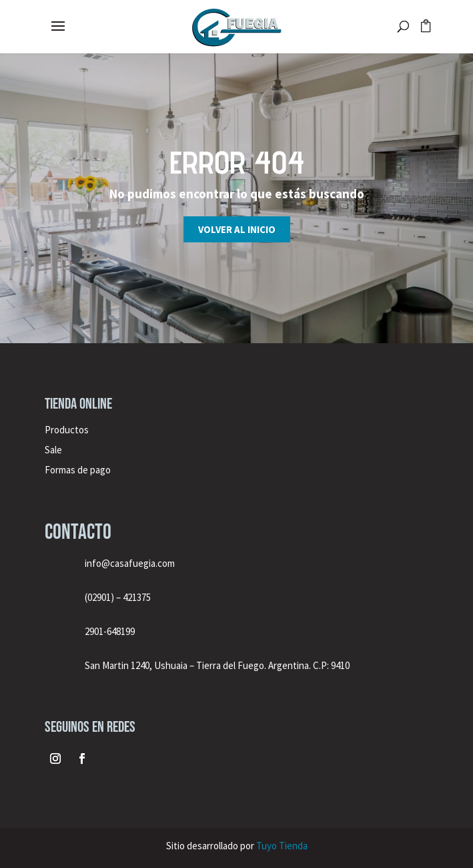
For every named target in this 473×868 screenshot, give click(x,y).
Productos (67, 430)
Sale (53, 450)
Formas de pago (78, 470)
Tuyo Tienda (282, 846)
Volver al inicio (237, 229)
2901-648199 (110, 631)
